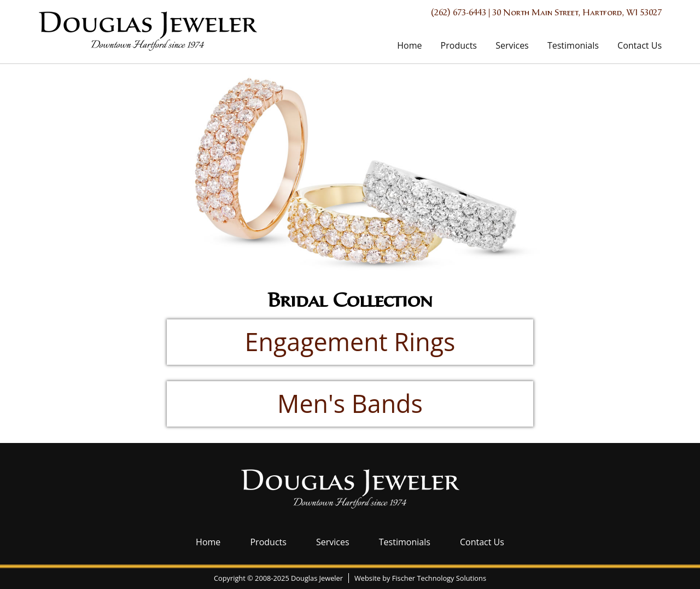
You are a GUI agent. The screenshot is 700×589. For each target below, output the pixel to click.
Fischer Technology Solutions (439, 578)
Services (512, 45)
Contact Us (640, 45)
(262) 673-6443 (459, 13)
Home (409, 45)
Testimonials (573, 45)
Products (459, 45)
